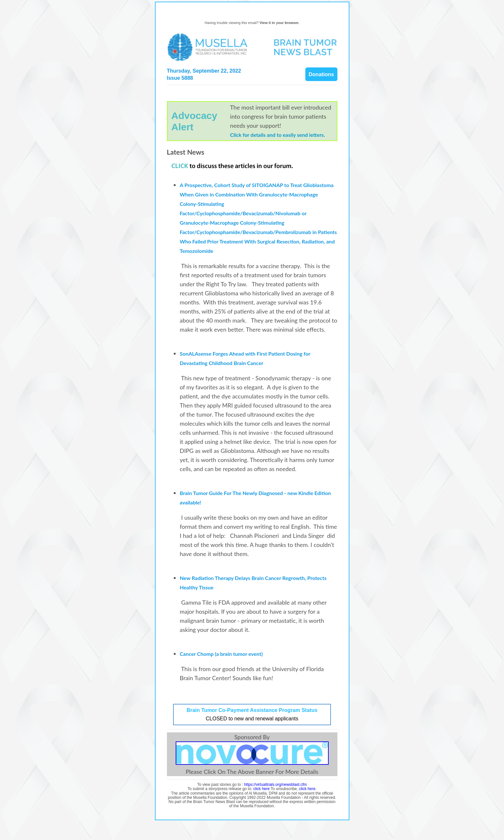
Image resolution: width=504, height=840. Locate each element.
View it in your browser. (280, 23)
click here (261, 789)
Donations (321, 74)
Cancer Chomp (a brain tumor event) (222, 654)
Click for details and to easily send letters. (278, 135)
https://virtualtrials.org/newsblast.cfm (275, 785)
